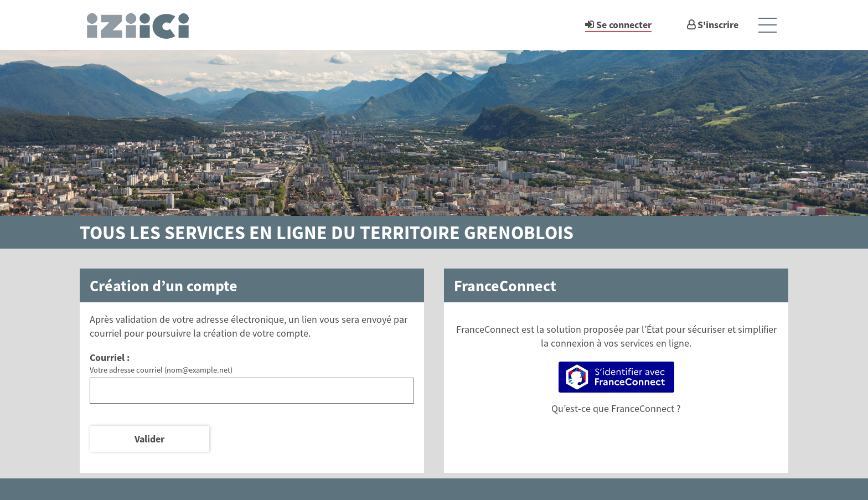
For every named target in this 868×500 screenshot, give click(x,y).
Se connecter (624, 25)
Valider (149, 439)
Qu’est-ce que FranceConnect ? (616, 408)
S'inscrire (718, 25)
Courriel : (110, 357)
